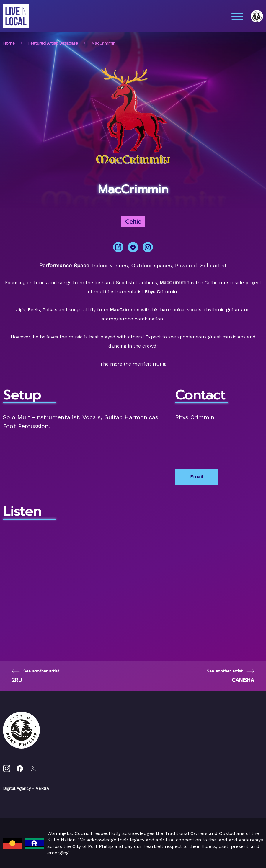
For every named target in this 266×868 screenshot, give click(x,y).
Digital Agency (17, 788)
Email (197, 477)
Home (9, 43)
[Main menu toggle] (237, 16)
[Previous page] (36, 676)
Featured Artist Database (53, 43)
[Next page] (230, 676)
